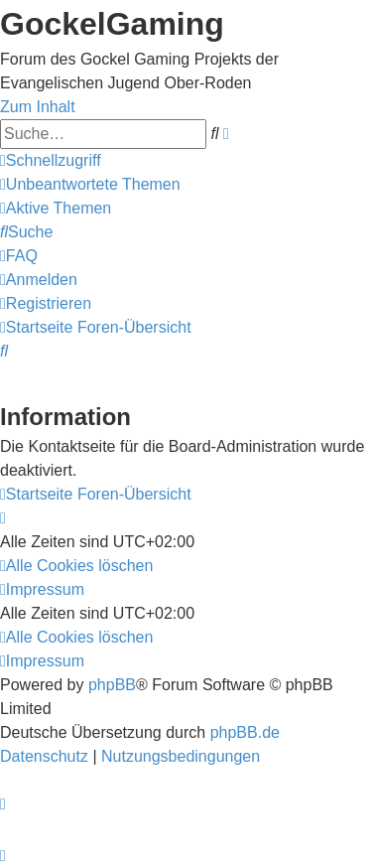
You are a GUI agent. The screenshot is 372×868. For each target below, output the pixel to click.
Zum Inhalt (38, 107)
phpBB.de (245, 732)
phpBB (112, 685)
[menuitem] (90, 184)
